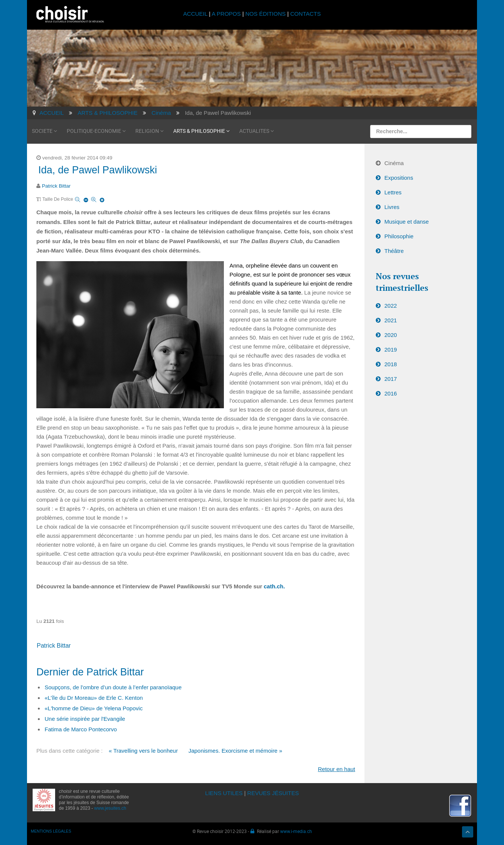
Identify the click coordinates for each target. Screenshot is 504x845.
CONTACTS (305, 14)
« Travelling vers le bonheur (143, 751)
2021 (391, 320)
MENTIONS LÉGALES (51, 831)
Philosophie (399, 236)
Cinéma (394, 163)
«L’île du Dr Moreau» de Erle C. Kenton (94, 698)
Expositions (399, 178)
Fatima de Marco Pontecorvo (81, 729)
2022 (391, 306)
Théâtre (394, 251)
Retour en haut (337, 769)
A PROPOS (226, 14)
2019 (391, 350)
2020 (391, 335)
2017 (391, 379)
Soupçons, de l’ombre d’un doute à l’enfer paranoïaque (113, 687)
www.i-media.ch (296, 831)
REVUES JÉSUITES (273, 793)
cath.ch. (274, 586)
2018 (391, 364)
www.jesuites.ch (110, 808)
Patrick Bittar (56, 186)
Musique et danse (406, 222)
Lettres (393, 192)
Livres (392, 207)
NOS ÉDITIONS (265, 14)
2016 (391, 393)
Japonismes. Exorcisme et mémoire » (235, 751)
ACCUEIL (196, 14)
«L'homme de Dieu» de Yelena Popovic (94, 708)
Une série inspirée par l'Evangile (85, 719)
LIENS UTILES (224, 793)
